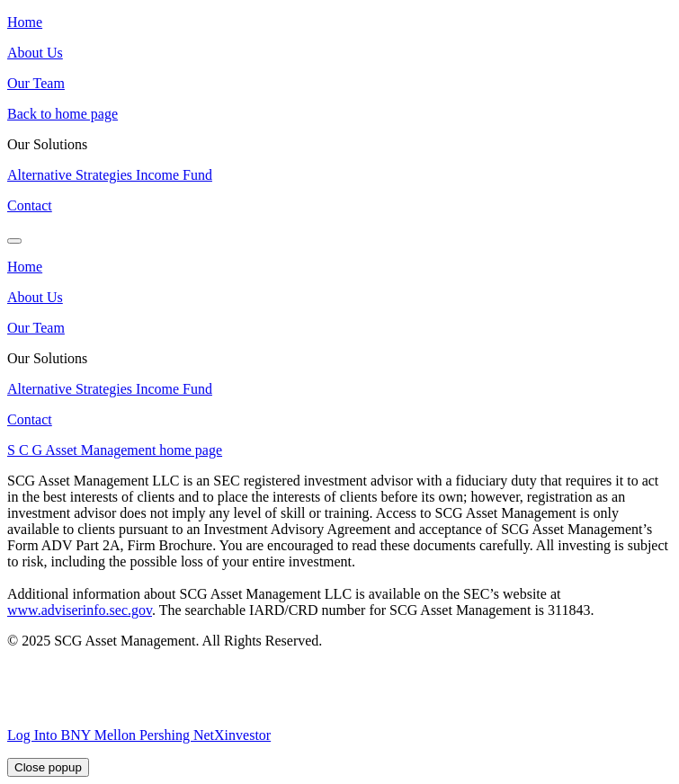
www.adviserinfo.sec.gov (80, 610)
